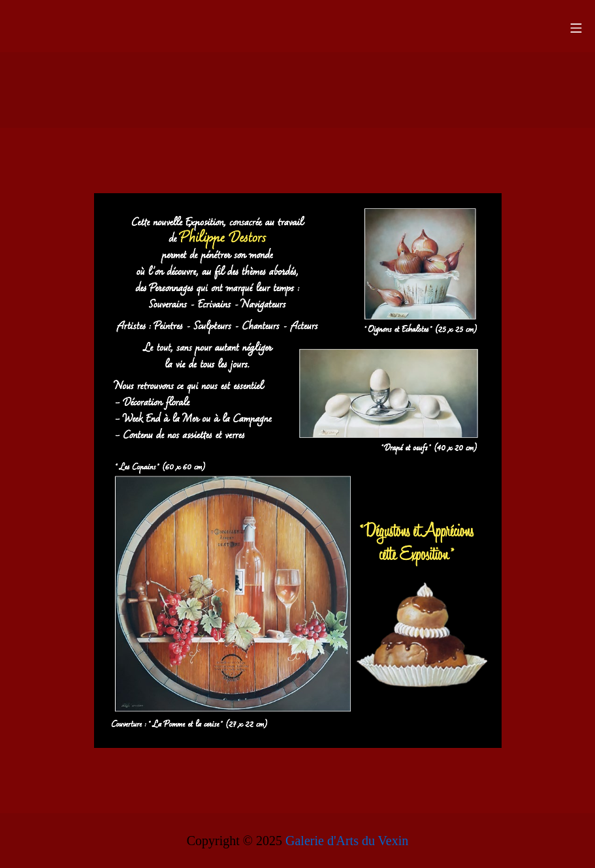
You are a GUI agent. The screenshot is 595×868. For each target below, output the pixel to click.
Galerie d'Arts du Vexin (347, 841)
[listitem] (420, 264)
